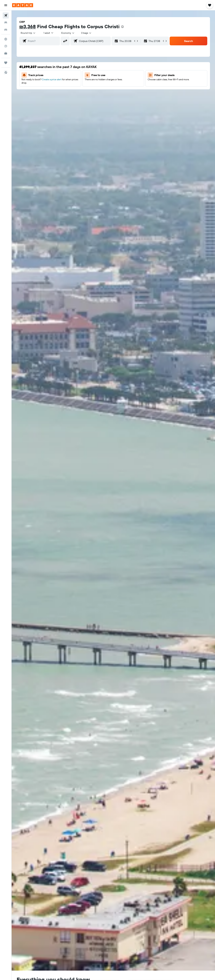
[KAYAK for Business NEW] (6, 53)
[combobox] (28, 33)
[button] (6, 5)
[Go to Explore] (6, 39)
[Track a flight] (6, 46)
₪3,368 (28, 26)
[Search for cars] (6, 30)
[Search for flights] (6, 15)
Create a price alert (52, 79)
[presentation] (122, 27)
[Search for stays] (6, 22)
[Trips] (6, 63)
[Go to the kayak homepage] (23, 5)
